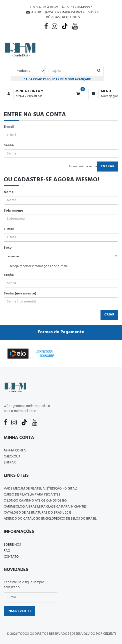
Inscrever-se (19, 611)
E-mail (9, 127)
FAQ (7, 551)
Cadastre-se (35, 96)
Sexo (8, 248)
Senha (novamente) (20, 294)
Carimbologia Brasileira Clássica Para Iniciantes (45, 507)
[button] (23, 91)
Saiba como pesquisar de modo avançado (57, 79)
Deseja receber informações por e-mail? (36, 266)
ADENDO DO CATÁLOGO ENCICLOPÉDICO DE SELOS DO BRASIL (50, 519)
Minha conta (15, 451)
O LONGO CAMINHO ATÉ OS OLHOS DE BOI (36, 501)
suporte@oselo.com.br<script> (55, 12)
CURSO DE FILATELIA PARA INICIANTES (32, 495)
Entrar (20, 96)
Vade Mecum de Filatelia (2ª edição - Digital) (40, 489)
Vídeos (94, 12)
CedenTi (109, 634)
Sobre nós (12, 545)
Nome (9, 192)
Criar (109, 315)
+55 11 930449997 (77, 7)
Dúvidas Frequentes (63, 17)
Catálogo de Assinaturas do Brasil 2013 (38, 513)
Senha (9, 145)
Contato (11, 557)
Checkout (12, 457)
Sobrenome (13, 211)
